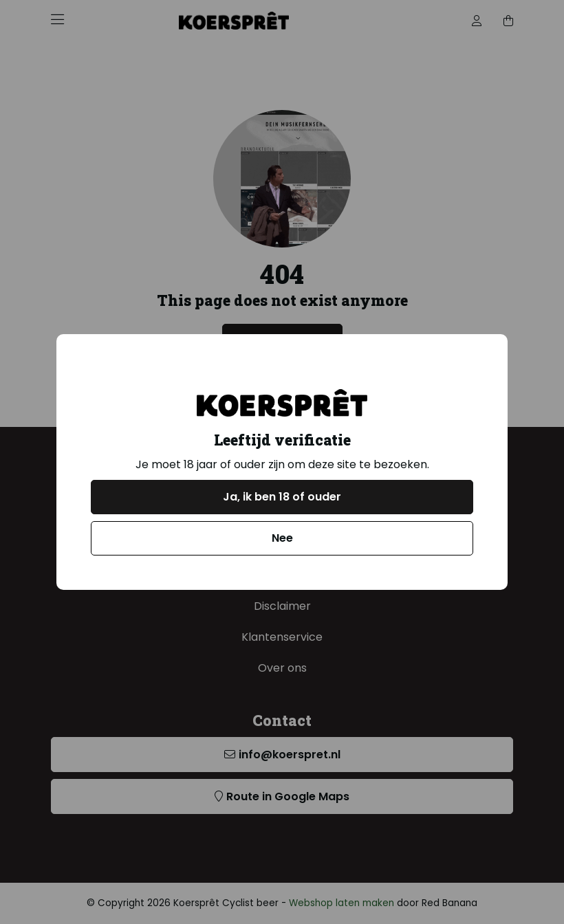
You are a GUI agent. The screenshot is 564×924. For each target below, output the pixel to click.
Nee (282, 538)
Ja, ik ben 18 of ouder (282, 497)
